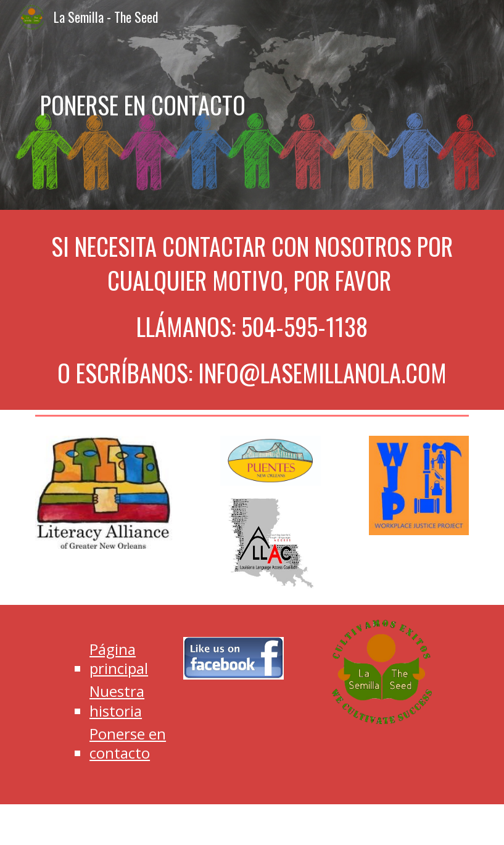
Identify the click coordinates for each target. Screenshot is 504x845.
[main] (252, 105)
